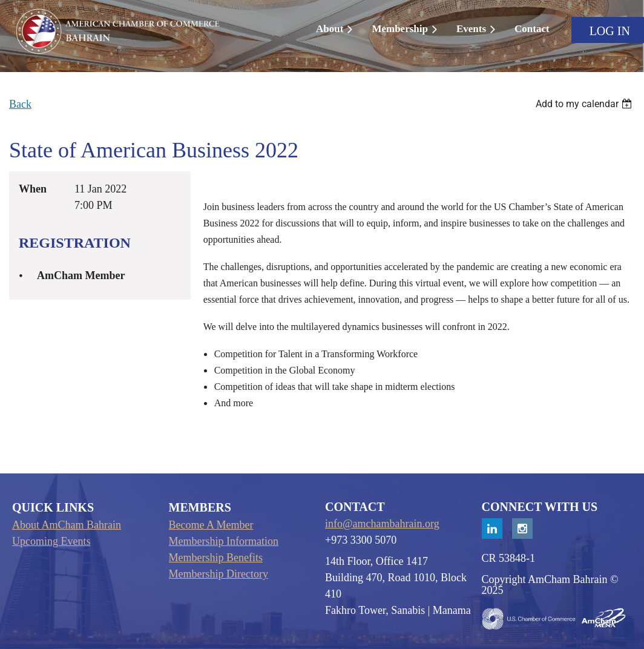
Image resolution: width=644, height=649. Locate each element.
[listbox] (585, 104)
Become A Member (211, 525)
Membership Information (224, 541)
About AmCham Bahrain (67, 525)
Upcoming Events (51, 541)
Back (20, 104)
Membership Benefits (216, 558)
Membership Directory (218, 574)
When (33, 189)
